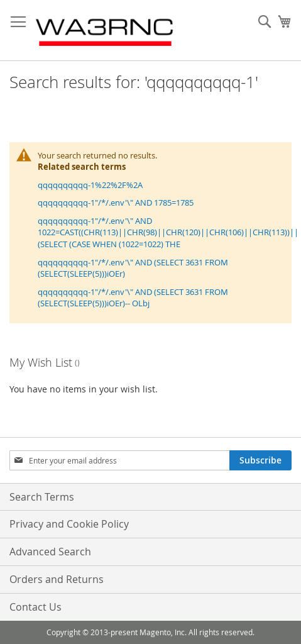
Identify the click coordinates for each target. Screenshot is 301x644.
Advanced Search (50, 552)
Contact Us (36, 607)
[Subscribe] (260, 460)
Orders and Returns (57, 579)
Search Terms (42, 497)
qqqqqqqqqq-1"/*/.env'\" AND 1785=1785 (116, 203)
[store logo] (105, 31)
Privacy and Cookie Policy (69, 524)
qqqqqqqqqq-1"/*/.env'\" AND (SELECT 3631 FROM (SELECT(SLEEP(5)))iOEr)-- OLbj (133, 298)
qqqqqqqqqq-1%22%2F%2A (90, 185)
